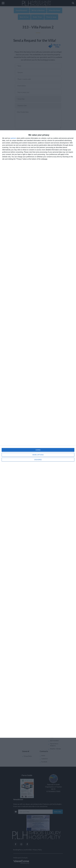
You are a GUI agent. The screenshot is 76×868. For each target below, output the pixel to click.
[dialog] (38, 434)
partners (13, 138)
